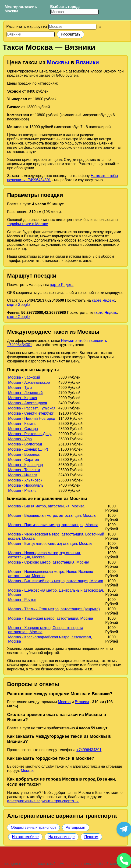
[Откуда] (72, 27)
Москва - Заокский (24, 377)
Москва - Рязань (22, 490)
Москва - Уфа (20, 439)
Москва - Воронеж (24, 454)
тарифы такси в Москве (27, 224)
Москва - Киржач (23, 398)
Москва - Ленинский (25, 393)
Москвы (58, 62)
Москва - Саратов (23, 460)
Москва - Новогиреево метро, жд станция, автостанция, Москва (45, 555)
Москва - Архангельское (29, 382)
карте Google (18, 305)
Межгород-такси (20, 7)
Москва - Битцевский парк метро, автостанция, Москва (56, 581)
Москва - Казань (22, 424)
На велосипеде (61, 837)
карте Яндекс (62, 285)
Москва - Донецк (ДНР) (28, 449)
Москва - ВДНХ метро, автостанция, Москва (46, 506)
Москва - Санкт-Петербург (31, 413)
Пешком (91, 837)
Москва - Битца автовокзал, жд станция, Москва (50, 544)
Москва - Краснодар (25, 465)
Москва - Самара (23, 429)
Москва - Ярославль (26, 485)
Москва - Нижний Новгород (32, 418)
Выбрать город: (65, 7)
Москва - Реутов (22, 600)
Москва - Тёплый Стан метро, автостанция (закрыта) (54, 609)
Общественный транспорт (33, 827)
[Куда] (31, 34)
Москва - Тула (20, 388)
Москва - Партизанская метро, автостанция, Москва (53, 525)
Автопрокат (76, 827)
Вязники (87, 62)
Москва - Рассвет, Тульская (32, 408)
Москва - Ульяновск (25, 480)
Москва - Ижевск (23, 475)
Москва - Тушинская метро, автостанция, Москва (51, 618)
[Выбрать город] (74, 12)
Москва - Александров (28, 403)
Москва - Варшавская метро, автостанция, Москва (52, 515)
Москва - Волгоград (25, 444)
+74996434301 (89, 750)
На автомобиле (25, 837)
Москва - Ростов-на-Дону (30, 434)
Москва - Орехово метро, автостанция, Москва (49, 562)
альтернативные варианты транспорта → (43, 801)
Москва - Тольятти (24, 470)
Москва (11, 11)
